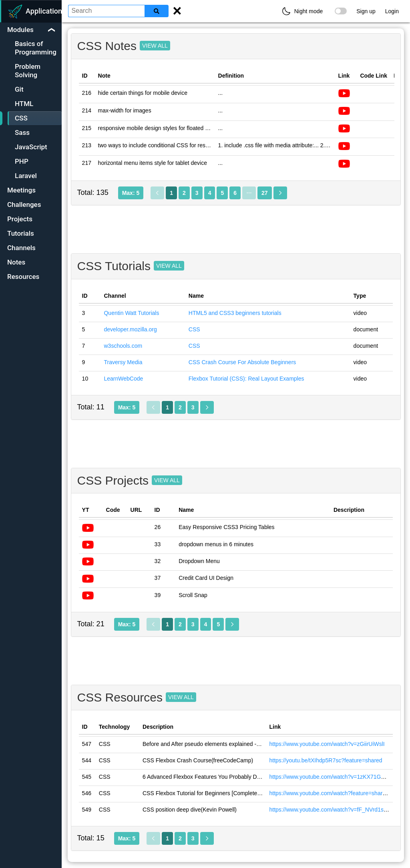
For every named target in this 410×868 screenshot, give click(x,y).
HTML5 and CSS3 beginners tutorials (235, 313)
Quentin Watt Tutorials (131, 313)
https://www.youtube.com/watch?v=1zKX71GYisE (331, 777)
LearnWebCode (123, 379)
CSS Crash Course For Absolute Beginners (242, 362)
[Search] (157, 11)
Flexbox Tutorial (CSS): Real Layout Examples (246, 379)
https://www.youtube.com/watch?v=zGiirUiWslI (327, 744)
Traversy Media (123, 362)
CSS (194, 329)
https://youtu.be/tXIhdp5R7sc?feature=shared (326, 760)
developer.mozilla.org (130, 329)
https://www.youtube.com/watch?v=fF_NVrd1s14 (329, 810)
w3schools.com (123, 346)
